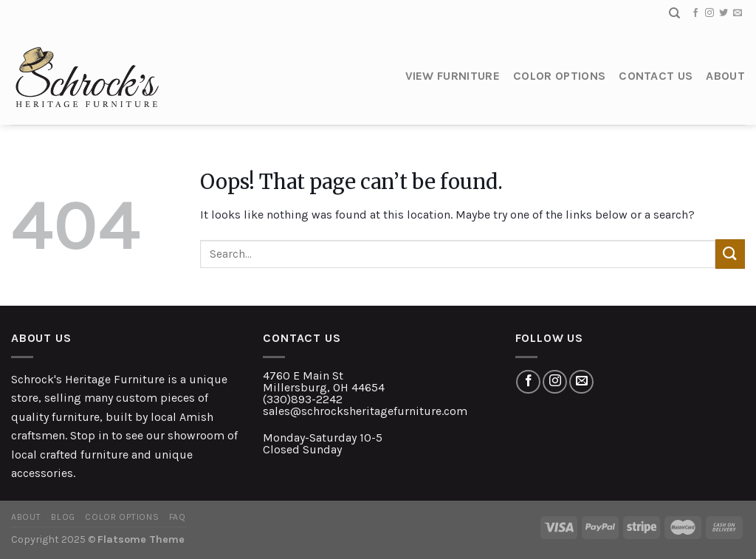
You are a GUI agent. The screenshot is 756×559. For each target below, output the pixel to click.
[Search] (674, 13)
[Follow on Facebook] (695, 13)
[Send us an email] (738, 13)
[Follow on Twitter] (724, 13)
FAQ (178, 517)
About (725, 76)
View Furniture (453, 76)
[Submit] (730, 254)
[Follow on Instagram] (709, 13)
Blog (63, 517)
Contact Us (656, 76)
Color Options (559, 76)
